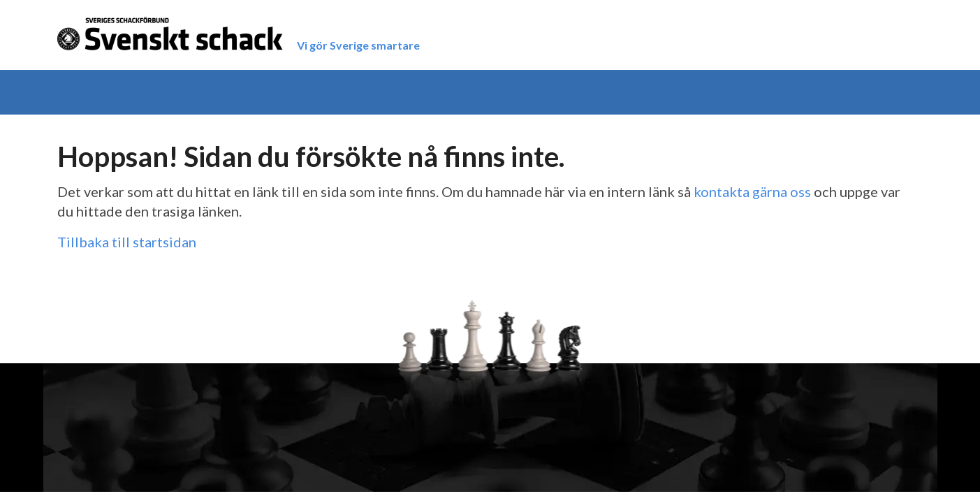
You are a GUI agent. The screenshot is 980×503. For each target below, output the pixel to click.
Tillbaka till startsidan (127, 242)
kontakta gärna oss (752, 191)
